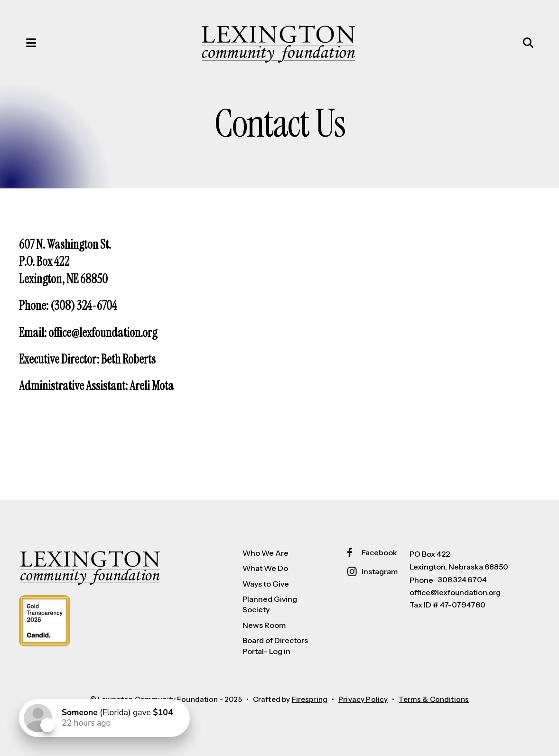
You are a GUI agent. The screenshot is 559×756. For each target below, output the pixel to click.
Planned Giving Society (270, 604)
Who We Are (266, 553)
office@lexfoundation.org (455, 592)
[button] (21, 43)
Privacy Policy (363, 699)
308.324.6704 (462, 579)
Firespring (310, 699)
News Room (264, 625)
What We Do (265, 568)
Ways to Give (266, 584)
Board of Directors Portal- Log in (275, 645)
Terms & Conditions (434, 699)
